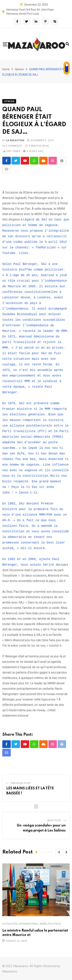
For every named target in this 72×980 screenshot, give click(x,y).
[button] (59, 852)
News (43, 924)
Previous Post (21, 783)
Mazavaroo (10, 971)
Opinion (19, 69)
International (29, 924)
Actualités (10, 924)
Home (6, 69)
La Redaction (15, 140)
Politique (55, 924)
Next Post (54, 821)
